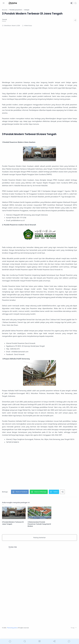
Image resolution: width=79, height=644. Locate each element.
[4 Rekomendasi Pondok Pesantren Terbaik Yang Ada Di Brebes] (39, 521)
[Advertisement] (39, 54)
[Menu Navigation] (4, 3)
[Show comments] (69, 641)
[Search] (75, 3)
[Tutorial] (5, 19)
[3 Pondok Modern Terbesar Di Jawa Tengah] (14, 521)
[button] (72, 3)
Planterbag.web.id (13, 636)
